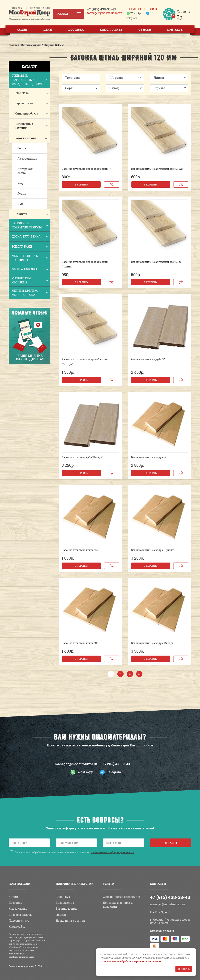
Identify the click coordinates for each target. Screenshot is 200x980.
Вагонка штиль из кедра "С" (80, 643)
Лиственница (27, 159)
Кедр (21, 183)
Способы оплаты (21, 915)
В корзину (81, 184)
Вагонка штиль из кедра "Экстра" (153, 643)
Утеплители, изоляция (30, 280)
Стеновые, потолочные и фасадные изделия (30, 80)
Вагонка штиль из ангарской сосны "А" (87, 169)
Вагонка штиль (26, 138)
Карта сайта (17, 926)
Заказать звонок (142, 9)
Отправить (171, 843)
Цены (48, 29)
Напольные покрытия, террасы (30, 225)
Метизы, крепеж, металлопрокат (30, 293)
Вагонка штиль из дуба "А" (148, 359)
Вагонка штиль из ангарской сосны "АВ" (157, 169)
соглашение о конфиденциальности (112, 852)
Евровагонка (24, 103)
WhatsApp (136, 13)
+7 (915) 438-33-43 (116, 764)
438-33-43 (101, 9)
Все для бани (30, 247)
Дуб (20, 204)
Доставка (76, 29)
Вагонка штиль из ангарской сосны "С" (156, 262)
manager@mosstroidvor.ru (105, 13)
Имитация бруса (26, 113)
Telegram (132, 18)
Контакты (175, 29)
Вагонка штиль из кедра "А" (149, 457)
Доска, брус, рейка (30, 237)
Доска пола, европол (70, 921)
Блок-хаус (22, 93)
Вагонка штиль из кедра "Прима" (153, 550)
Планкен (21, 214)
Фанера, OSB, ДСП (30, 269)
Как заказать (18, 909)
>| (139, 674)
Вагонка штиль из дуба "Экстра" (83, 457)
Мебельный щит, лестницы (30, 258)
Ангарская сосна (25, 171)
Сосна (22, 148)
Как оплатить (111, 29)
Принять (184, 969)
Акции (22, 29)
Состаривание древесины (122, 897)
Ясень (22, 193)
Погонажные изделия (24, 126)
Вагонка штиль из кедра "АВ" (81, 550)
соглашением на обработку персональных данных (131, 961)
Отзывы (145, 29)
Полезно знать (19, 921)
